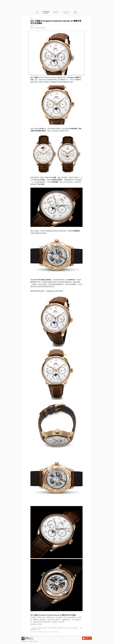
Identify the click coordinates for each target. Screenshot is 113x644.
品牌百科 (66, 13)
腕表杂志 (56, 13)
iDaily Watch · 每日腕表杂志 (29, 639)
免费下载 (87, 638)
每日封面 (46, 13)
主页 (37, 13)
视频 (75, 13)
